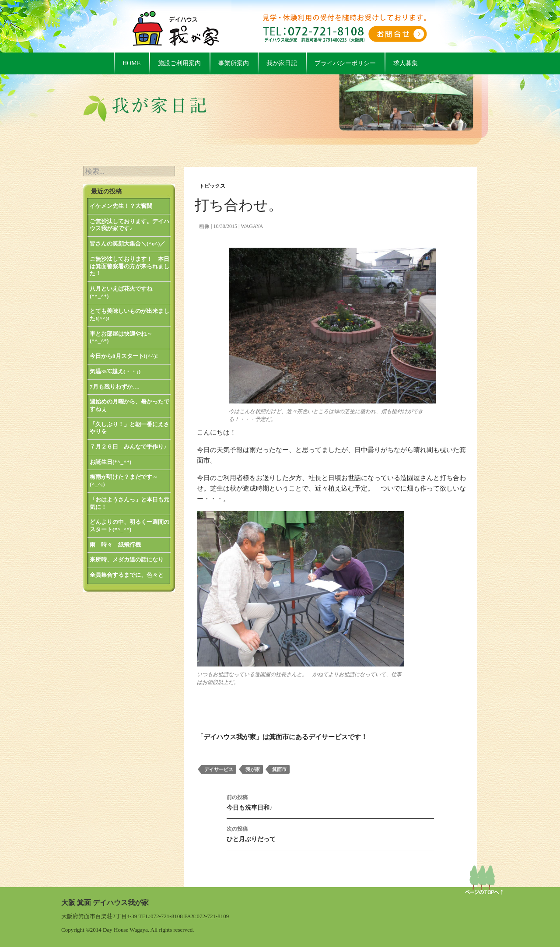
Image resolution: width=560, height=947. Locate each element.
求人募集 (406, 63)
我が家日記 (282, 63)
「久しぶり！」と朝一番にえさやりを (129, 428)
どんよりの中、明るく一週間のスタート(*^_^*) (129, 526)
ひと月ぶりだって (330, 833)
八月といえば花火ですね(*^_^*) (121, 292)
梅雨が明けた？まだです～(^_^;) (124, 481)
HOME (131, 63)
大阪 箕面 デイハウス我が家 (105, 903)
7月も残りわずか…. (115, 387)
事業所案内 (234, 63)
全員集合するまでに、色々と (127, 575)
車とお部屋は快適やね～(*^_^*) (121, 337)
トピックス (212, 186)
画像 (204, 226)
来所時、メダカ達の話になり (127, 559)
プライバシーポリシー (345, 63)
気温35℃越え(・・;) (115, 371)
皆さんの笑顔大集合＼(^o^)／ (128, 244)
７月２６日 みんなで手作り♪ (128, 447)
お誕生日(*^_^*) (110, 462)
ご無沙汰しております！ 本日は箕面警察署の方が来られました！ (129, 266)
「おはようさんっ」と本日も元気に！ (129, 503)
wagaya (252, 226)
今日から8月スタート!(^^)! (124, 356)
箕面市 (279, 769)
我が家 (253, 769)
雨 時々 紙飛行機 (115, 545)
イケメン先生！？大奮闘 (121, 206)
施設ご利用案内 (179, 63)
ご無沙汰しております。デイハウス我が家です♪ (129, 225)
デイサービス (219, 769)
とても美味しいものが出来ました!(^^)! (129, 315)
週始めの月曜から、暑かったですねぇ (129, 405)
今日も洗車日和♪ (330, 801)
